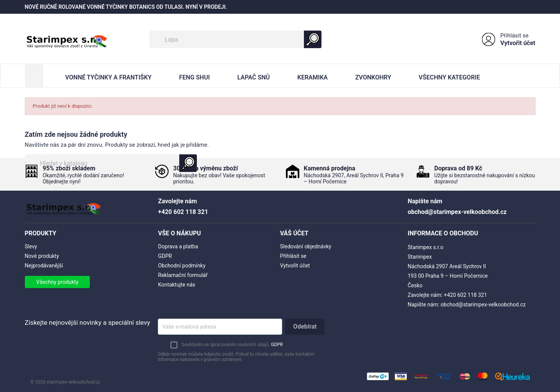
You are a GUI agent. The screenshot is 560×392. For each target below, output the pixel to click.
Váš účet (295, 233)
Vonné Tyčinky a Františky (109, 77)
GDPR (165, 256)
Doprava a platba (178, 246)
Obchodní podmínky (182, 266)
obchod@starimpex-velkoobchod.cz (483, 305)
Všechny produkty (58, 282)
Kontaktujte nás (177, 285)
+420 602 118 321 (465, 295)
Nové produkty (42, 256)
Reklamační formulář (183, 275)
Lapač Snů (254, 77)
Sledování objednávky (306, 246)
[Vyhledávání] (235, 39)
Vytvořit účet (518, 43)
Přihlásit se (515, 36)
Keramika (312, 77)
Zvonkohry (373, 77)
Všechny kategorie (449, 77)
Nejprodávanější (44, 266)
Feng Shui (195, 77)
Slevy (31, 246)
